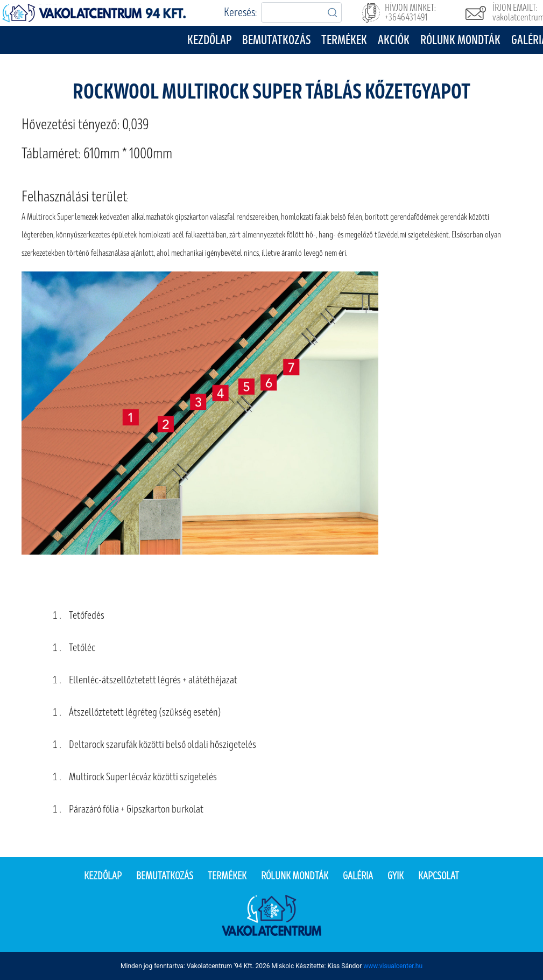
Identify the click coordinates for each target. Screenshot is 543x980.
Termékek (344, 40)
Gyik (396, 876)
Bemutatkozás (276, 40)
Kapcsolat (439, 876)
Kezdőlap (209, 40)
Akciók (394, 40)
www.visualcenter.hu (393, 966)
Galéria (358, 876)
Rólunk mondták (460, 40)
